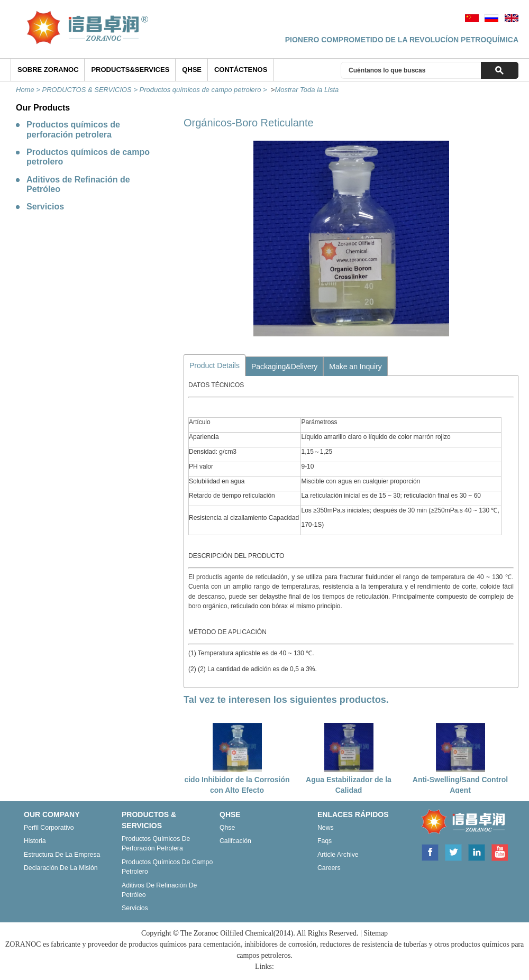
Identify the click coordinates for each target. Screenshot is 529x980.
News (326, 828)
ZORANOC (461, 822)
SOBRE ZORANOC (48, 70)
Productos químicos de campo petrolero (88, 157)
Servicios (45, 207)
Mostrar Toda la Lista (307, 90)
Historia (35, 841)
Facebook (430, 851)
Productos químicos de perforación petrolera (73, 129)
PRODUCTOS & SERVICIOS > (91, 90)
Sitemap (376, 933)
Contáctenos (241, 70)
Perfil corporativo (49, 828)
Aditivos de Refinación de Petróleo (78, 184)
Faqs (325, 841)
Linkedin (477, 851)
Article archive (338, 855)
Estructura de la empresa (62, 855)
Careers (329, 868)
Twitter (453, 851)
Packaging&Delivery (284, 367)
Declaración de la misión (61, 868)
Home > (29, 90)
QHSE (192, 70)
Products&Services (130, 70)
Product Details (215, 365)
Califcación (235, 841)
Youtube (499, 851)
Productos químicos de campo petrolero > (204, 90)
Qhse (227, 828)
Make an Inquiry (355, 367)
